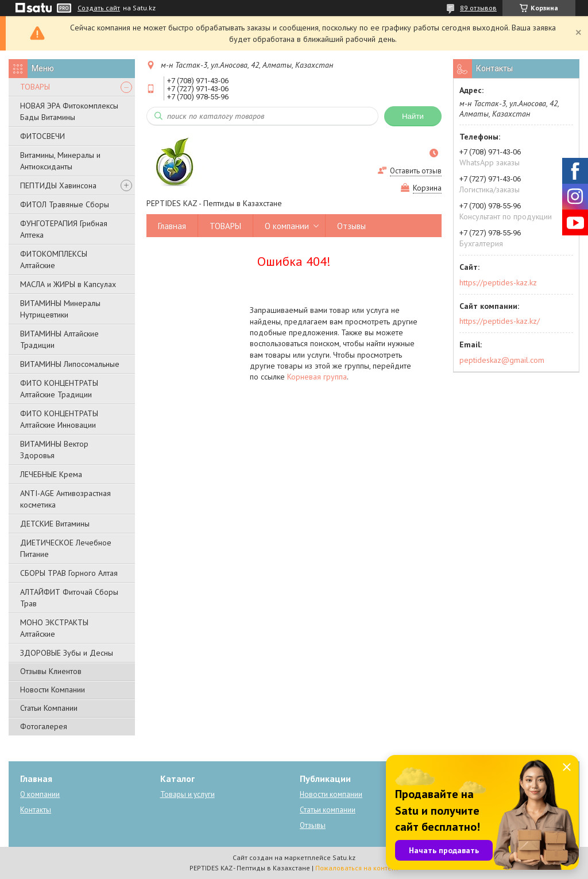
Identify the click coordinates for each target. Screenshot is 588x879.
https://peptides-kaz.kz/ (500, 321)
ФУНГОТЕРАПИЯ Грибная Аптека (64, 229)
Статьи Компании (49, 708)
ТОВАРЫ (35, 87)
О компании (287, 226)
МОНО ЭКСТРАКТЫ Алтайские (54, 628)
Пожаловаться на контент (357, 868)
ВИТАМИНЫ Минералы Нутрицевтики (60, 309)
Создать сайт (99, 8)
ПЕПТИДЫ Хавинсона (58, 185)
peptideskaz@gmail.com (502, 360)
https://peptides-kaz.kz (498, 282)
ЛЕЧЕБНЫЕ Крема (51, 474)
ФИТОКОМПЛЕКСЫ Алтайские (54, 260)
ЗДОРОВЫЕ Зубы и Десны (67, 653)
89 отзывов (478, 8)
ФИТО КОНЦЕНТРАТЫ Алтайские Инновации (59, 419)
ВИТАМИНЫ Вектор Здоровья (54, 450)
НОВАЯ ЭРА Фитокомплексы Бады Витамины (69, 111)
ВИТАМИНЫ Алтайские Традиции (59, 339)
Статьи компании (328, 810)
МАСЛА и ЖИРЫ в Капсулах (68, 284)
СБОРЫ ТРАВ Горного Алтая (69, 573)
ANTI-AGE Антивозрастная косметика (65, 499)
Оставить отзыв (416, 171)
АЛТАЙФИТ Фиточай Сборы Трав (69, 598)
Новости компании (331, 794)
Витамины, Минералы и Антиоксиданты (60, 161)
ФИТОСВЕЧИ (42, 136)
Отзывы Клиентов (51, 671)
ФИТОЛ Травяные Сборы (65, 204)
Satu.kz (344, 857)
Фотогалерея (44, 726)
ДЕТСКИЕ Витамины (55, 524)
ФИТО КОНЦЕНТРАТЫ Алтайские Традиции (59, 389)
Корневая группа (317, 377)
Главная (172, 226)
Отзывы (351, 226)
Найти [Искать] (413, 116)
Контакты (36, 810)
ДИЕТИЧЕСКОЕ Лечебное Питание (66, 548)
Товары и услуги (187, 794)
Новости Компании (53, 690)
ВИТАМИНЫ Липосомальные (70, 364)
